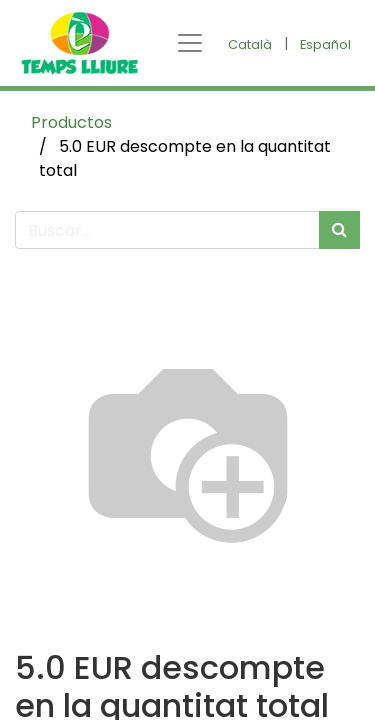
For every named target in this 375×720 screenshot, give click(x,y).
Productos (71, 122)
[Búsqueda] (339, 230)
